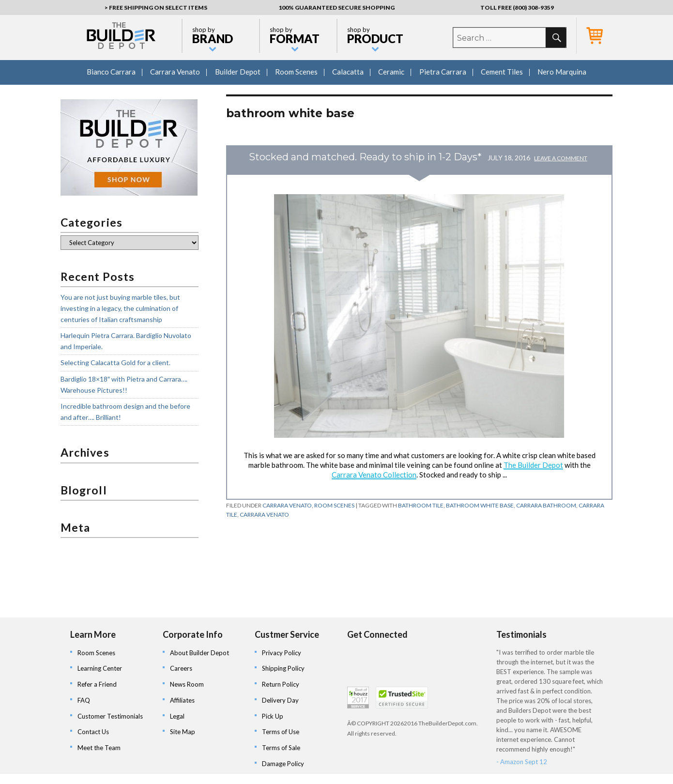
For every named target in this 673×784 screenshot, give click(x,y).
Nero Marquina (562, 72)
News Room (187, 684)
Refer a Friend (97, 684)
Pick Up (273, 716)
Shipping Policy (283, 668)
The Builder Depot (533, 465)
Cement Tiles (502, 72)
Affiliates (182, 700)
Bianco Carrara (111, 72)
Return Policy (281, 684)
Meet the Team (99, 748)
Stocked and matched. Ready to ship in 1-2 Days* (365, 157)
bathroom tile (421, 505)
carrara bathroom (546, 505)
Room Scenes (296, 72)
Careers (181, 668)
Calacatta (348, 72)
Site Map (183, 732)
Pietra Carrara (443, 72)
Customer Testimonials (110, 716)
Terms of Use (281, 732)
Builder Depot (238, 72)
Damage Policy (283, 764)
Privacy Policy (282, 653)
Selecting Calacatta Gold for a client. (115, 362)
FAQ (84, 700)
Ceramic (391, 72)
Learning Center (100, 668)
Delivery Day (280, 700)
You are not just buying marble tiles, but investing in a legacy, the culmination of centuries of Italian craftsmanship (120, 308)
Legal (177, 716)
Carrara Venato (175, 72)
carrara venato (264, 515)
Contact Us (93, 732)
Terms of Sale (281, 748)
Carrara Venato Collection (374, 475)
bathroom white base (480, 505)
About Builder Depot (199, 653)
